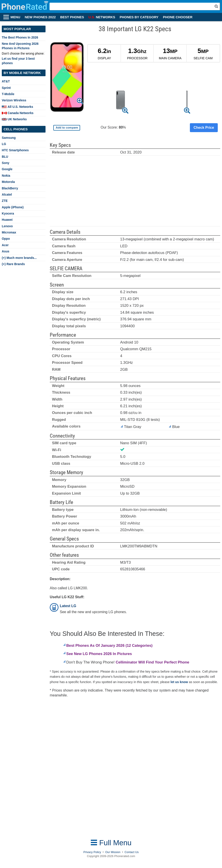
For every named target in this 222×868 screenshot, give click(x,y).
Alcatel (7, 194)
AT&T (6, 81)
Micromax (9, 232)
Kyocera (8, 213)
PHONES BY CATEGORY (139, 17)
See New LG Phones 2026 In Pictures (99, 654)
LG (4, 144)
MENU (15, 17)
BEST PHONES (72, 17)
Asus (6, 251)
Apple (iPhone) (13, 207)
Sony (6, 163)
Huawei (7, 220)
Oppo (6, 239)
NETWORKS (102, 17)
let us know (179, 682)
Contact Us (132, 852)
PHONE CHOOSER (178, 17)
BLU (5, 157)
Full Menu (111, 843)
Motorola (8, 182)
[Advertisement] (135, 193)
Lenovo (7, 226)
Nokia (6, 176)
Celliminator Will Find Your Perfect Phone (152, 662)
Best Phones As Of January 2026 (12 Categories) (109, 646)
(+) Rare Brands (13, 264)
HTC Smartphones (15, 150)
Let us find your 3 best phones (18, 61)
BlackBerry (10, 188)
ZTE (5, 201)
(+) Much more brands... (19, 258)
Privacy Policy (92, 852)
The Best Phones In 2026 (20, 37)
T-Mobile (8, 94)
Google (7, 169)
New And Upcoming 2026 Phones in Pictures (20, 46)
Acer (5, 245)
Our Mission (113, 852)
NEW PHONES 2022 (40, 17)
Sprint (6, 88)
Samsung (9, 138)
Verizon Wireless (14, 100)
